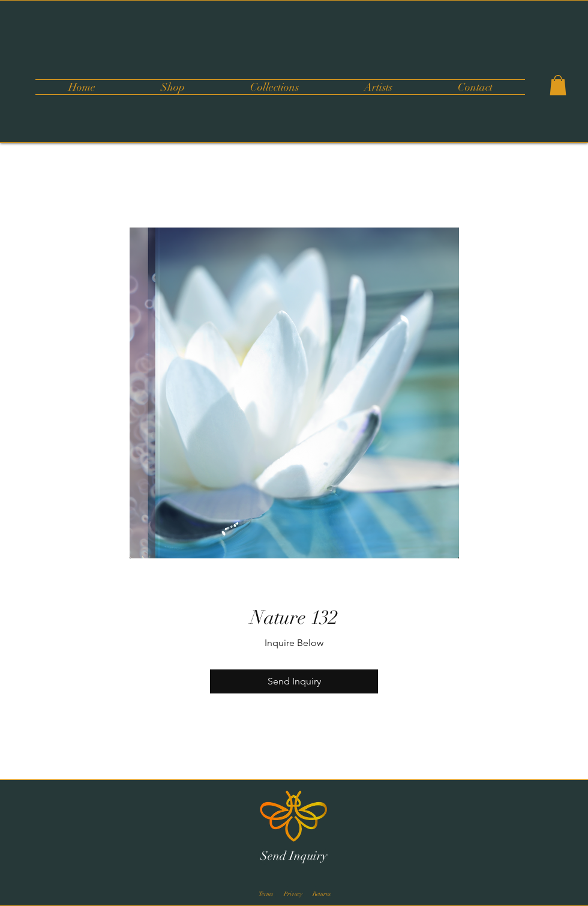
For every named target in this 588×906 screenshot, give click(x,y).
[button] (274, 87)
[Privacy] (293, 894)
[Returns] (322, 894)
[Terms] (266, 894)
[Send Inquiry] (294, 856)
